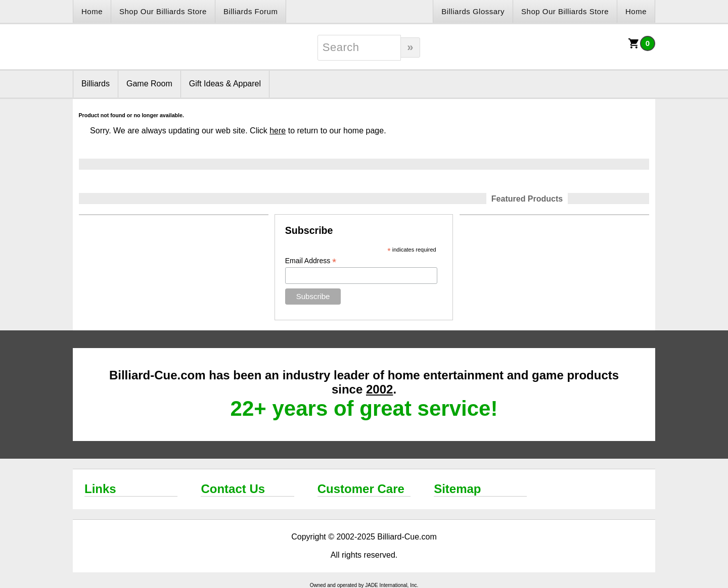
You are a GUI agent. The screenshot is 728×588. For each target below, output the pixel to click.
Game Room (149, 84)
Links (100, 489)
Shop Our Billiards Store (163, 11)
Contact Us (233, 489)
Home (92, 11)
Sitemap (457, 489)
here (278, 131)
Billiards (96, 84)
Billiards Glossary (473, 11)
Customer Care (361, 489)
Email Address (311, 261)
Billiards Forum (251, 11)
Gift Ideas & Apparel (225, 84)
